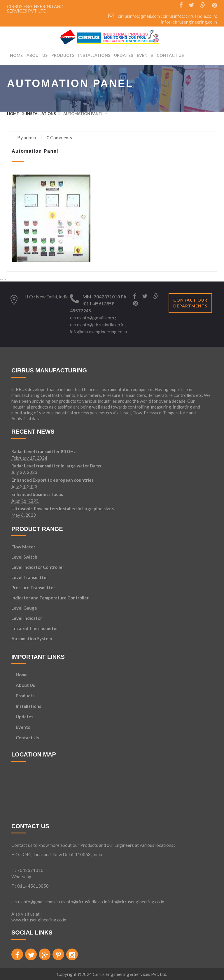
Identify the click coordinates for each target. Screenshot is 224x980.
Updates (124, 56)
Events (145, 56)
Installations (94, 56)
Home (16, 56)
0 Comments (59, 137)
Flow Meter (23, 547)
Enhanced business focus (37, 495)
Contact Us (170, 56)
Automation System (32, 638)
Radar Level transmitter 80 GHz (44, 452)
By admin (27, 137)
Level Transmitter (30, 577)
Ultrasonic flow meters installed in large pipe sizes (63, 509)
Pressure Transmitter (33, 587)
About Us (37, 56)
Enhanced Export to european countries (52, 480)
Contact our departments (190, 303)
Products (25, 696)
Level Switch (24, 557)
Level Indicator (27, 618)
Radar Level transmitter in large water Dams (56, 466)
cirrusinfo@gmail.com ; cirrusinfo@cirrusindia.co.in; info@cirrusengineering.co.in (98, 324)
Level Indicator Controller (38, 567)
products (63, 56)
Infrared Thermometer (35, 628)
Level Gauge (24, 608)
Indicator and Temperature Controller (50, 598)
